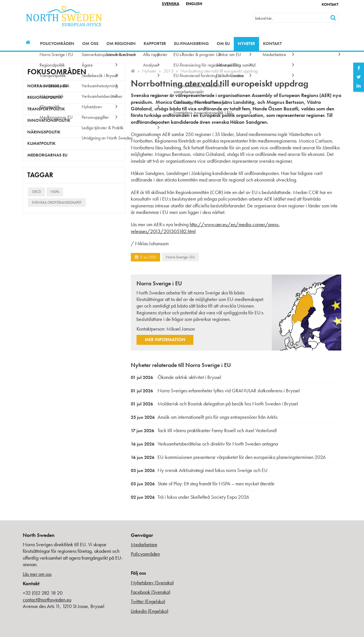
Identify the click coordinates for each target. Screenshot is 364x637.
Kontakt (330, 4)
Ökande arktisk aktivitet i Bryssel (176, 377)
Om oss (90, 44)
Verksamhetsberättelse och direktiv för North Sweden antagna (204, 444)
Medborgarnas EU (47, 155)
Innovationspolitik (49, 120)
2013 (168, 71)
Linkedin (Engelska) (150, 611)
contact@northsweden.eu (47, 600)
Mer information (165, 340)
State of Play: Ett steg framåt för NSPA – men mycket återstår (203, 484)
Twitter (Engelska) (148, 601)
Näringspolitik (44, 132)
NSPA (55, 192)
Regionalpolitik (45, 97)
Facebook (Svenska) (151, 592)
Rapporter (155, 44)
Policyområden (57, 44)
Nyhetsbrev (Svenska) (152, 583)
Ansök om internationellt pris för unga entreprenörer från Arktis (204, 417)
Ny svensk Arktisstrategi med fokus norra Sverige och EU (199, 470)
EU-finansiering (191, 44)
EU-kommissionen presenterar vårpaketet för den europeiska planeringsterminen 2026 (228, 457)
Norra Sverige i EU (180, 257)
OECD (36, 192)
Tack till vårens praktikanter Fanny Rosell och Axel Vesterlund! (204, 430)
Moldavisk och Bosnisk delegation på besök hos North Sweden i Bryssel (214, 404)
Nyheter (246, 44)
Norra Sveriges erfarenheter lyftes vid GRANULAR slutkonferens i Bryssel (215, 390)
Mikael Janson (181, 329)
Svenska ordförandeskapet (57, 202)
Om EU (223, 44)
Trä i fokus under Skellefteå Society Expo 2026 (190, 497)
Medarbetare (144, 544)
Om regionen (121, 44)
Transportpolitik (46, 109)
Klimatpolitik (42, 143)
